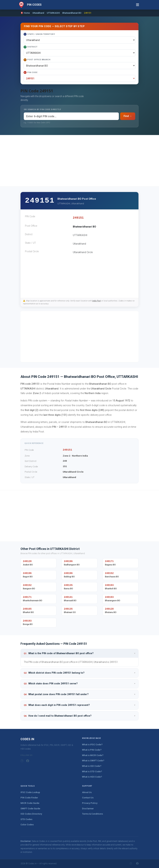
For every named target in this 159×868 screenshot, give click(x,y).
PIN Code (30, 72)
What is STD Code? (92, 771)
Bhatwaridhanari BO (72, 13)
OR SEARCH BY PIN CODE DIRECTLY (42, 109)
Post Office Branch (37, 60)
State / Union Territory (39, 34)
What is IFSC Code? (92, 745)
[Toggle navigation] (137, 5)
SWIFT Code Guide (30, 809)
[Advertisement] (79, 161)
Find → (128, 116)
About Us (87, 792)
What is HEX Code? (92, 777)
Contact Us (88, 798)
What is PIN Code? (92, 750)
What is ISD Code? (92, 766)
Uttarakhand (38, 13)
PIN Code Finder (29, 798)
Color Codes (27, 825)
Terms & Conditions (92, 814)
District (30, 47)
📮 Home (25, 13)
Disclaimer (88, 809)
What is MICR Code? (93, 755)
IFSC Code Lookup (30, 792)
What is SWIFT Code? (93, 761)
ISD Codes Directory (31, 814)
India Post (96, 301)
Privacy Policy (90, 803)
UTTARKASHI (53, 13)
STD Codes (26, 819)
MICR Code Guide (30, 803)
